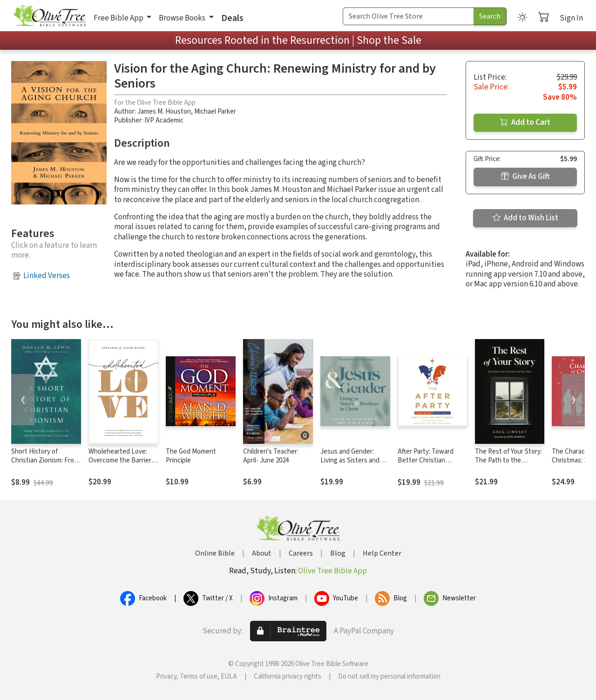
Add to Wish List (525, 218)
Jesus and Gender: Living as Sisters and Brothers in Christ (350, 460)
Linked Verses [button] (47, 276)
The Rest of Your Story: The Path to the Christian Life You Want (508, 460)
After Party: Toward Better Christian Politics (426, 460)
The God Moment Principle (191, 456)
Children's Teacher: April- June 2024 (271, 456)
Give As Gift (525, 177)
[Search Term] (408, 16)
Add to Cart (525, 122)
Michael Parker (215, 112)
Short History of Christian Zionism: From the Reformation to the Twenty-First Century (45, 465)
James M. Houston (164, 112)
